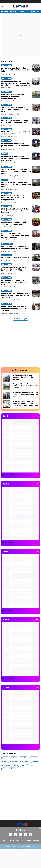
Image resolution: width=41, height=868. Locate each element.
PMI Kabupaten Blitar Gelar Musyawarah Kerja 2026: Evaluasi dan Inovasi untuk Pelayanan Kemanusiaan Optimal (16, 83)
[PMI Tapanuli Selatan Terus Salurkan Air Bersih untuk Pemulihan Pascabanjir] (7, 387)
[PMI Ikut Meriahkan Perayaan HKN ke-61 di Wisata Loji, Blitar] (36, 132)
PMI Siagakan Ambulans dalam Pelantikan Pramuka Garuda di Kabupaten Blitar (13, 198)
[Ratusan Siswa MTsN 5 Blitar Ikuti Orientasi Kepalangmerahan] (36, 222)
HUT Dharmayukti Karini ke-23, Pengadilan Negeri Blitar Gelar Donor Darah (15, 282)
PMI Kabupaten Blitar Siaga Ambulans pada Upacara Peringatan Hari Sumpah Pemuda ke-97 (16, 211)
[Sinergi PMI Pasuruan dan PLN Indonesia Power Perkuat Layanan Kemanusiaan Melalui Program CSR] (7, 404)
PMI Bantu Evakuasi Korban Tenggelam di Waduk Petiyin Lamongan (22, 377)
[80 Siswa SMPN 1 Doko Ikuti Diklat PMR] (36, 258)
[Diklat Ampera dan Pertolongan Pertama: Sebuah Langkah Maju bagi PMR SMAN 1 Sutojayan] (36, 233)
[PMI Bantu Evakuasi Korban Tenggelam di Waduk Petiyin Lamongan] (7, 378)
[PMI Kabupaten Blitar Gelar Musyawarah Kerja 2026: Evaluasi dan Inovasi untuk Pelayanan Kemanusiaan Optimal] (36, 81)
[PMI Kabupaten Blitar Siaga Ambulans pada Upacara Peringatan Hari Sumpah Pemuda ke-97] (36, 209)
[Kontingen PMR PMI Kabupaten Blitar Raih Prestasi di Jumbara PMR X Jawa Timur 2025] (36, 293)
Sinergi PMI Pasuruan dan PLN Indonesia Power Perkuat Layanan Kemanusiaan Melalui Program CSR (25, 403)
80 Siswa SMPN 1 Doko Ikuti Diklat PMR (15, 258)
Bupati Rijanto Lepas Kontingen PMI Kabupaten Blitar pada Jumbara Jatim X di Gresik (16, 309)
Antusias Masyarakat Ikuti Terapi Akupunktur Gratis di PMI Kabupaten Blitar (15, 109)
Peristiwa (4, 11)
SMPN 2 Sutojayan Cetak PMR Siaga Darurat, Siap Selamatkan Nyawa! (15, 122)
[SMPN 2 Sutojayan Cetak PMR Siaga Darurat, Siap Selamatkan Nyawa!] (36, 121)
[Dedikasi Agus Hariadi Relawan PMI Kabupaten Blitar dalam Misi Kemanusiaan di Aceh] (36, 94)
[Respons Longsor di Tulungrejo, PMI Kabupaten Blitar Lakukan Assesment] (36, 246)
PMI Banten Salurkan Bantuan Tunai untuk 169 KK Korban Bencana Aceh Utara (25, 395)
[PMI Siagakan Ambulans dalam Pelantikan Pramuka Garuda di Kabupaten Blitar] (36, 196)
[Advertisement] (20, 37)
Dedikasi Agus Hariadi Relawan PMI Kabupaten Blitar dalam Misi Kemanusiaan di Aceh (14, 96)
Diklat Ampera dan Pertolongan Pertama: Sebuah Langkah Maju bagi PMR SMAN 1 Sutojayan (15, 235)
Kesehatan (24, 11)
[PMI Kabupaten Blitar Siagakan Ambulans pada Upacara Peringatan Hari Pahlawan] (36, 143)
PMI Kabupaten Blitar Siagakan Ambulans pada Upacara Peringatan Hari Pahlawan (15, 145)
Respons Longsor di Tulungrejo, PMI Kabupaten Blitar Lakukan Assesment (15, 248)
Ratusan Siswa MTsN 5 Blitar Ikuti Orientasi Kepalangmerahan (13, 223)
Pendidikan (14, 11)
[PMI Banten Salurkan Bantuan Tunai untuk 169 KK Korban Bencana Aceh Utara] (7, 395)
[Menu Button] (2, 6)
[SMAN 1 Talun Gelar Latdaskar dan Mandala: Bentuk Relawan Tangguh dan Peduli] (36, 169)
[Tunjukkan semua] (37, 416)
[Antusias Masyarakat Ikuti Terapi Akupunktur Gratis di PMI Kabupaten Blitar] (36, 107)
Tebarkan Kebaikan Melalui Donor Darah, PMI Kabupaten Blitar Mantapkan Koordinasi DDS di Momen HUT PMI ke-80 (15, 269)
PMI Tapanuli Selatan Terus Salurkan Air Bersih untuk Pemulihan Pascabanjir (25, 386)
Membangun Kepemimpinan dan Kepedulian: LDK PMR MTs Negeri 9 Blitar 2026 (16, 70)
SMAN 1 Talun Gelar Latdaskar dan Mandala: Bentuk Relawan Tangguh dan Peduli (16, 172)
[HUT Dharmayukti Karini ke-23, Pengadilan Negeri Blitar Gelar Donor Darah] (36, 280)
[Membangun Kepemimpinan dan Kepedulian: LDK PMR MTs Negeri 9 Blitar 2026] (36, 68)
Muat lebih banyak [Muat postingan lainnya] (20, 319)
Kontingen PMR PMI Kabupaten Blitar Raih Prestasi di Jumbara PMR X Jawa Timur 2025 (15, 295)
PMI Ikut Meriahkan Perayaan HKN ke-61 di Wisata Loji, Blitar (16, 133)
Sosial (33, 11)
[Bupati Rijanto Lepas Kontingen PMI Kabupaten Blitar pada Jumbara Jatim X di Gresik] (36, 306)
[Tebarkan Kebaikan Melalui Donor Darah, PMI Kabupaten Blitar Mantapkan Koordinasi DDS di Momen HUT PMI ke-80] (36, 267)
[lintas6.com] (20, 824)
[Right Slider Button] (39, 11)
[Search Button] (39, 6)
